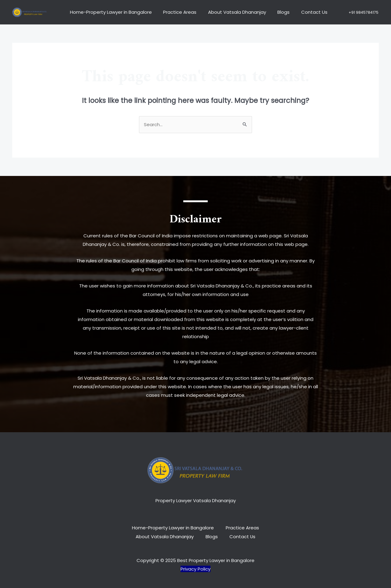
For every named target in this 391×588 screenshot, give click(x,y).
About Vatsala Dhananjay (234, 12)
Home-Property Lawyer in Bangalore (112, 12)
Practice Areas (179, 12)
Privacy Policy (195, 568)
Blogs (278, 12)
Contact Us (307, 12)
